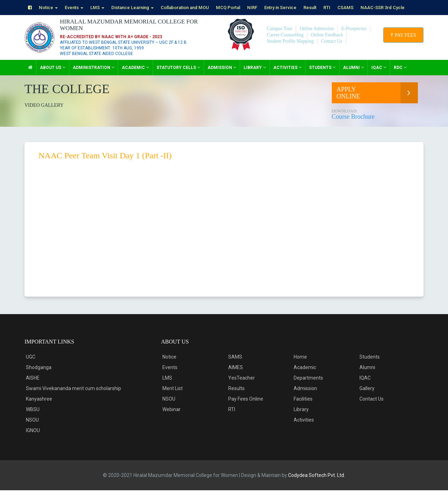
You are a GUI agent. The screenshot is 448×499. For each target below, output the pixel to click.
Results (236, 397)
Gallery (367, 397)
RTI (347, 7)
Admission (222, 76)
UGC (31, 366)
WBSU (33, 418)
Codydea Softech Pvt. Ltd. (317, 484)
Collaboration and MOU (195, 7)
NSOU (32, 429)
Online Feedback (329, 44)
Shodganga (39, 376)
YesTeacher (241, 387)
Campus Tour (280, 37)
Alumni (353, 76)
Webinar (171, 418)
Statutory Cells (178, 76)
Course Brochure (376, 123)
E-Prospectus (356, 37)
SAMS (235, 366)
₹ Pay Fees (402, 44)
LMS (101, 7)
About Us (53, 76)
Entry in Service (297, 7)
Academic (135, 76)
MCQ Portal (242, 7)
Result (329, 7)
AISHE (33, 387)
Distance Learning (139, 7)
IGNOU (33, 439)
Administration (94, 76)
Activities (288, 76)
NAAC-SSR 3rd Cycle (52, 16)
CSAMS (366, 7)
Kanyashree (39, 408)
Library (255, 76)
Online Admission (318, 37)
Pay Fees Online (246, 408)
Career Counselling (286, 44)
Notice (50, 7)
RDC (400, 76)
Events (77, 7)
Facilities (303, 408)
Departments (308, 387)
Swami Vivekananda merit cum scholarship (73, 397)
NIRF (267, 7)
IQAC (379, 76)
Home (300, 366)
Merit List (173, 397)
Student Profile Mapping (291, 50)
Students (322, 76)
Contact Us (334, 50)
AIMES (236, 376)
